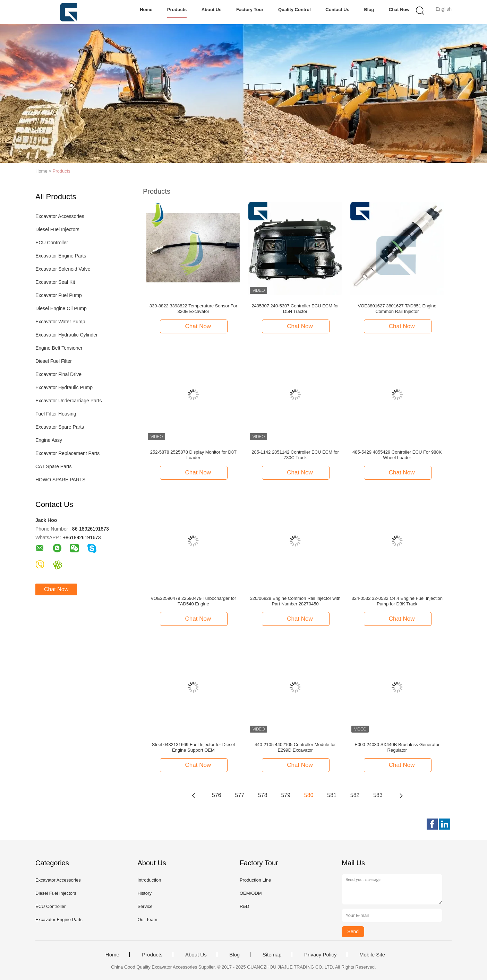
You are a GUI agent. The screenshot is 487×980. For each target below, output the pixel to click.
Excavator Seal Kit (55, 282)
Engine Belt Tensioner (59, 348)
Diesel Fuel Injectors (57, 229)
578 (263, 795)
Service (145, 906)
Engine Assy (49, 440)
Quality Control (294, 10)
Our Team (147, 920)
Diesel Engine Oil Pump (61, 308)
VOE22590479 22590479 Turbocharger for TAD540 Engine (193, 601)
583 (378, 795)
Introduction (149, 880)
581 (332, 795)
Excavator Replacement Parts (67, 453)
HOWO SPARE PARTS (61, 480)
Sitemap (272, 955)
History (144, 893)
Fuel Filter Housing (56, 414)
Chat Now (399, 10)
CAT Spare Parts (54, 466)
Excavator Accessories (60, 216)
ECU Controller (52, 243)
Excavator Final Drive (58, 374)
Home (146, 10)
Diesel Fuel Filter (54, 361)
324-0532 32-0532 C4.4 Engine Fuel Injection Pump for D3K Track (397, 601)
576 (217, 795)
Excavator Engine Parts (61, 256)
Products (177, 10)
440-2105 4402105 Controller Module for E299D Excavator (295, 747)
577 (240, 795)
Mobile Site (372, 955)
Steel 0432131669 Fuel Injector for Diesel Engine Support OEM (193, 747)
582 (355, 795)
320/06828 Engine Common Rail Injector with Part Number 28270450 (295, 601)
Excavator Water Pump (60, 322)
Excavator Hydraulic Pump (64, 387)
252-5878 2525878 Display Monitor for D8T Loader (193, 455)
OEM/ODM (251, 893)
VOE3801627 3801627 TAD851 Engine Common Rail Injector (397, 309)
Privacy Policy (320, 955)
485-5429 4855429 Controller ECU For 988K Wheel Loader (397, 455)
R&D (244, 906)
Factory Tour (250, 10)
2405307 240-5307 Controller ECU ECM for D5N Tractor (295, 309)
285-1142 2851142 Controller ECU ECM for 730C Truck (295, 455)
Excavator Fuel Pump (59, 295)
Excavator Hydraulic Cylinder (67, 335)
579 (286, 795)
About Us (212, 10)
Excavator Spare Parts (60, 427)
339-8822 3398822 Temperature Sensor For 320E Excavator (193, 309)
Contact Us (337, 10)
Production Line (255, 880)
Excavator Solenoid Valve (63, 269)
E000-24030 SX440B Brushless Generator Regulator (397, 747)
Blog (369, 10)
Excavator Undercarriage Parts (69, 401)
